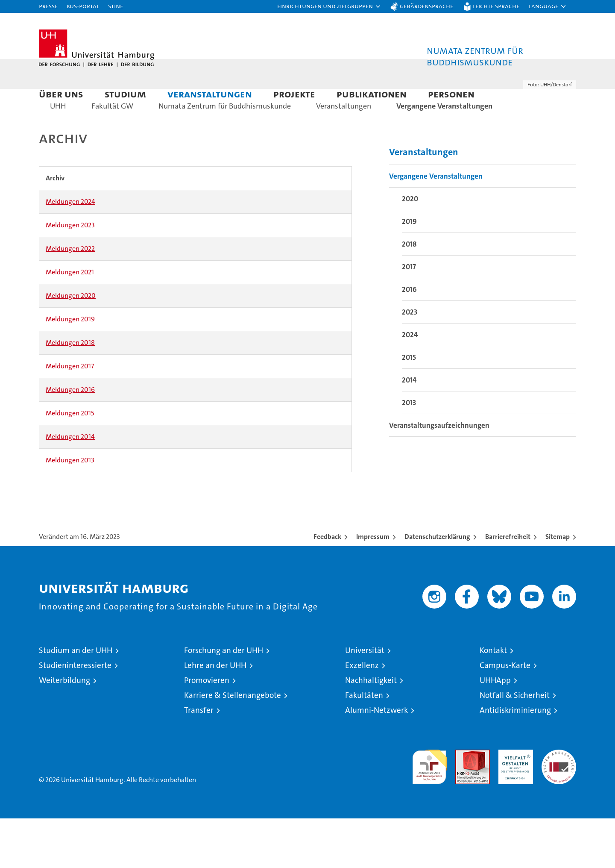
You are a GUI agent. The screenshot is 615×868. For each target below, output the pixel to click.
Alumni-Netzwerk (376, 760)
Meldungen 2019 (70, 369)
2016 (409, 339)
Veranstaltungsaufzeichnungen (439, 475)
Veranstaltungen (210, 94)
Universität (365, 700)
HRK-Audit (514, 804)
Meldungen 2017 (70, 416)
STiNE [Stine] (116, 6)
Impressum (373, 586)
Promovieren (207, 730)
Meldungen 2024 (70, 251)
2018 (409, 294)
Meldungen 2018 (70, 392)
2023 (410, 362)
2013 (409, 452)
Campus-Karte (505, 715)
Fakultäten (364, 745)
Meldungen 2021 (70, 322)
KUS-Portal (83, 6)
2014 (409, 430)
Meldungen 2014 (70, 486)
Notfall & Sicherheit (515, 745)
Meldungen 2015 (70, 463)
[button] (329, 6)
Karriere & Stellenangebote (233, 745)
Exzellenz (362, 715)
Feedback (327, 586)
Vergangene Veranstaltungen (436, 226)
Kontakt (493, 700)
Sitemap (558, 586)
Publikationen (372, 94)
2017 (409, 316)
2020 (410, 248)
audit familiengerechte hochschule (429, 813)
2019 (409, 271)
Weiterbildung (64, 730)
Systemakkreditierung (559, 804)
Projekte (294, 94)
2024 (410, 384)
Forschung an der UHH (224, 700)
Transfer (199, 760)
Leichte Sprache (496, 6)
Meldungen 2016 (70, 439)
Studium (125, 94)
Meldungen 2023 (70, 275)
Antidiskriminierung (515, 760)
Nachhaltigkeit (371, 730)
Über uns (61, 94)
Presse (48, 6)
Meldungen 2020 (71, 345)
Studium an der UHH (76, 700)
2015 (409, 407)
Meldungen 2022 (70, 298)
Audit (463, 804)
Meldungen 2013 (70, 510)
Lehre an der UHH (215, 715)
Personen (451, 94)
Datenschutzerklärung (437, 586)
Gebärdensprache (426, 6)
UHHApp (495, 730)
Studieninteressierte (75, 715)
